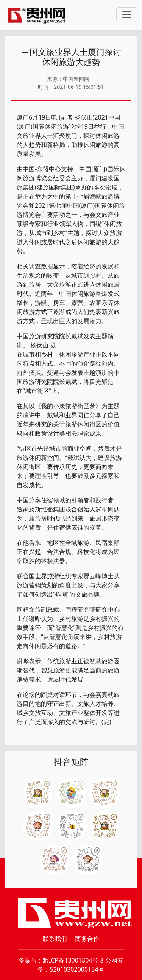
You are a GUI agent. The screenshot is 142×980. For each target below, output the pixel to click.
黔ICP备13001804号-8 (73, 960)
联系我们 (55, 939)
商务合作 (87, 939)
